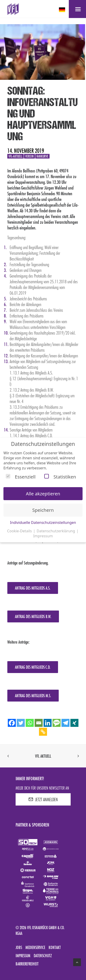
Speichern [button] (43, 510)
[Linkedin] (48, 723)
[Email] (39, 723)
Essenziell (21, 477)
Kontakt (55, 947)
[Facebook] (12, 723)
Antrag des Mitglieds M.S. (33, 696)
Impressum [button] (43, 536)
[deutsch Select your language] (62, 10)
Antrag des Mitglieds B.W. (33, 616)
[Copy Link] (43, 732)
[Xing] (74, 723)
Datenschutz (43, 956)
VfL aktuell (43, 756)
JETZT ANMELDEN (43, 799)
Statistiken (60, 477)
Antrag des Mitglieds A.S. (33, 588)
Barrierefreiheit (27, 964)
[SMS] (57, 723)
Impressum (23, 956)
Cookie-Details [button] (20, 531)
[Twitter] (21, 723)
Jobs (19, 947)
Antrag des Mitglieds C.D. (33, 667)
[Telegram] (65, 723)
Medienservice (35, 947)
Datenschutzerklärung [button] (56, 531)
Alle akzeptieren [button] (43, 494)
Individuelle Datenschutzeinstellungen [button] (43, 522)
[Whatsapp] (30, 723)
